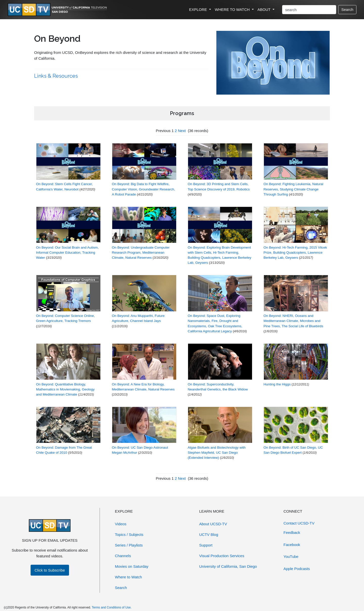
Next (182, 131)
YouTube (291, 557)
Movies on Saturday (132, 566)
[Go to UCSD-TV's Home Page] (58, 10)
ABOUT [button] (265, 9)
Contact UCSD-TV (299, 523)
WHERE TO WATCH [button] (233, 9)
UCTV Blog (209, 534)
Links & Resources (57, 76)
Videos (121, 524)
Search (347, 9)
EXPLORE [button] (199, 9)
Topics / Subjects (129, 534)
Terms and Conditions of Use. (112, 607)
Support (206, 545)
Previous (163, 131)
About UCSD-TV (213, 524)
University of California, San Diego (228, 566)
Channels (123, 556)
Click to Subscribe (50, 570)
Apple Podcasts (297, 569)
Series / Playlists (129, 545)
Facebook (292, 545)
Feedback (292, 532)
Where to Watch (129, 577)
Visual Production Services (222, 556)
